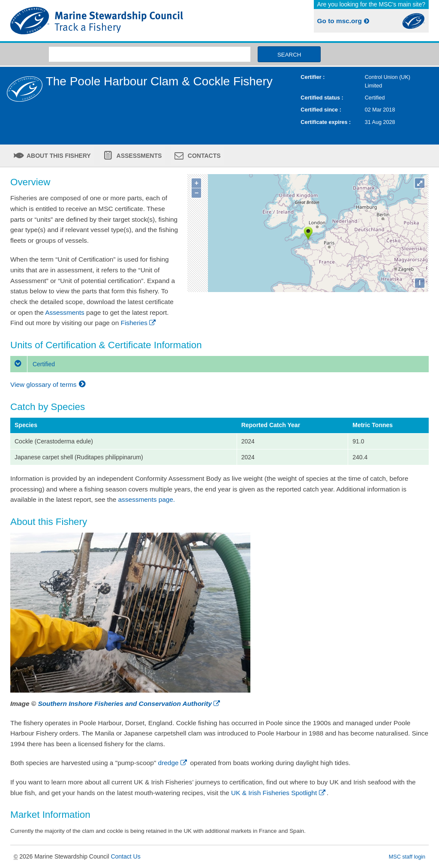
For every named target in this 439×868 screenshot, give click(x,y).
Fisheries (139, 323)
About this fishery (58, 156)
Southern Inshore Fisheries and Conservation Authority (129, 704)
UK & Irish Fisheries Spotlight (279, 793)
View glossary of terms (49, 384)
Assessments (138, 156)
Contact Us (125, 856)
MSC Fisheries (113, 21)
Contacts (203, 156)
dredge (173, 763)
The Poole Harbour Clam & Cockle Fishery (159, 81)
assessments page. (147, 499)
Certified (33, 364)
